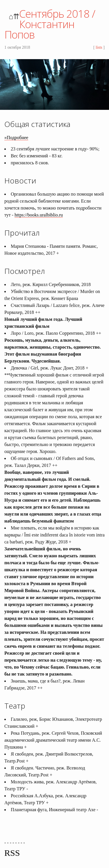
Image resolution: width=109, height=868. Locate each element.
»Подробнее (16, 138)
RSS (12, 853)
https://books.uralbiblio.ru (39, 215)
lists (99, 47)
